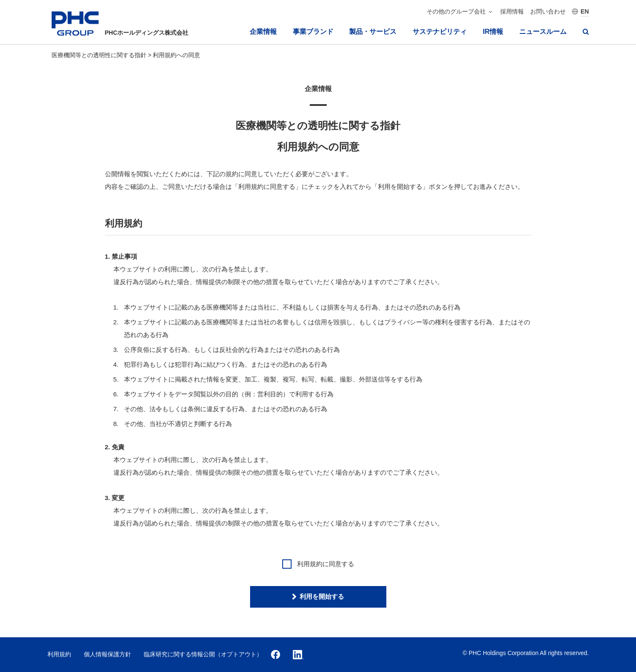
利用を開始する (322, 596)
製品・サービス (373, 32)
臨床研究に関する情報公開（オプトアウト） (203, 654)
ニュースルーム (543, 32)
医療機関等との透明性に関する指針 (100, 55)
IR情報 (493, 32)
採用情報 (512, 11)
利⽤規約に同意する (318, 564)
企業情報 (263, 32)
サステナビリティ (440, 32)
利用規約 (59, 654)
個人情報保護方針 (107, 654)
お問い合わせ (548, 11)
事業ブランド (313, 32)
